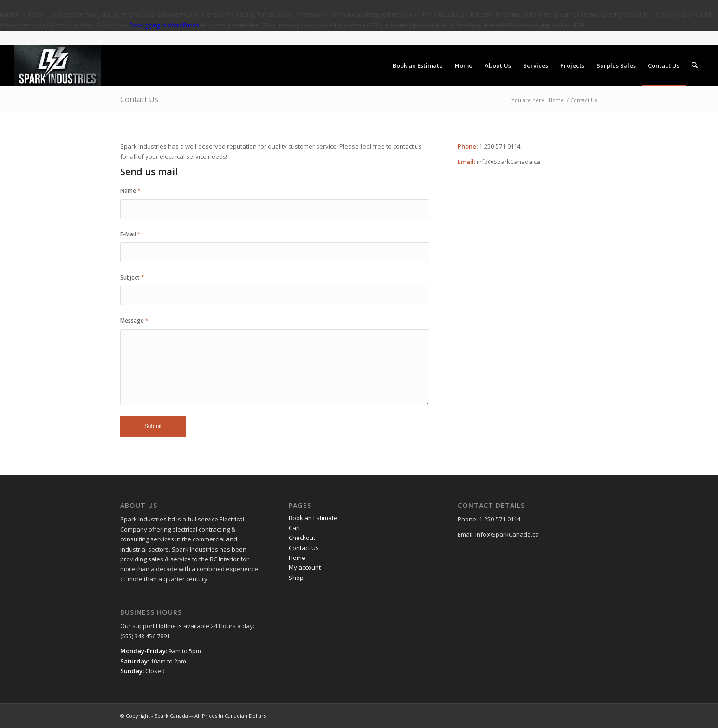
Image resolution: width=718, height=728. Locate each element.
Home (556, 100)
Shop (296, 578)
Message (134, 321)
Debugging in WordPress (164, 25)
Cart (294, 528)
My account (305, 567)
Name (130, 191)
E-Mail (130, 234)
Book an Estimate (313, 518)
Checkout (302, 538)
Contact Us (139, 99)
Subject (132, 277)
